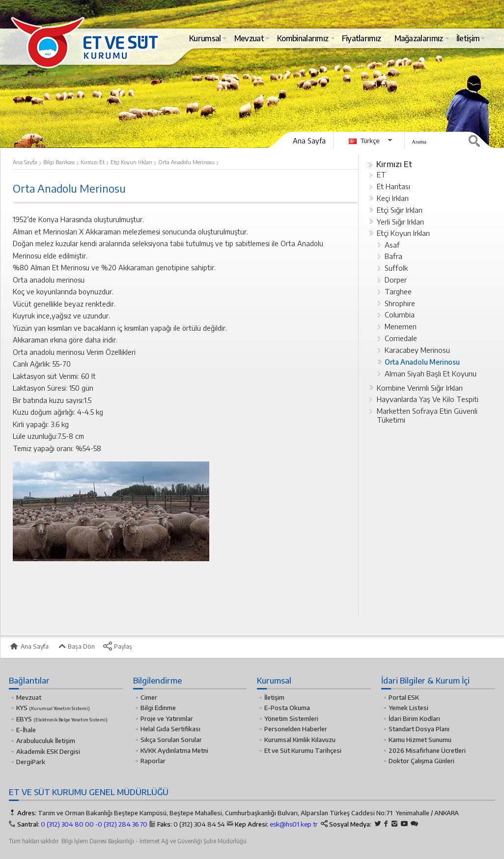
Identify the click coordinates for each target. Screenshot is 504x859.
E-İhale (26, 730)
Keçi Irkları (393, 198)
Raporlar (153, 761)
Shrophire (400, 303)
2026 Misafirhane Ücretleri (427, 750)
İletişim (274, 697)
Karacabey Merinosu (417, 350)
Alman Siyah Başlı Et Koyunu (431, 373)
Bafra (393, 256)
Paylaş (117, 646)
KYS (53, 708)
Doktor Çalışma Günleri (421, 761)
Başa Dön (76, 646)
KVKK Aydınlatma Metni (174, 750)
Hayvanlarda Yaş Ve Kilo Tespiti (428, 399)
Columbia (400, 315)
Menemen (401, 326)
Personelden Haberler (296, 729)
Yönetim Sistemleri (291, 718)
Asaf (392, 245)
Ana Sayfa (309, 141)
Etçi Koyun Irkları (403, 233)
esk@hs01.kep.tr (294, 824)
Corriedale (401, 338)
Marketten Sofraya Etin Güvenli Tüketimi (427, 415)
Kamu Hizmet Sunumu (420, 740)
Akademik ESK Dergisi (48, 751)
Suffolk (396, 268)
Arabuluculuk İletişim (46, 741)
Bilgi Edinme (158, 708)
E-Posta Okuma (287, 708)
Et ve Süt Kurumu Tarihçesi (303, 750)
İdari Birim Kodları (414, 718)
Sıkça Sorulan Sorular (171, 740)
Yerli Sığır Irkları (400, 222)
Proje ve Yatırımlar (167, 718)
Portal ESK (404, 697)
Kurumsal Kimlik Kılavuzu (300, 740)
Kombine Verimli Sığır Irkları (420, 388)
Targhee (398, 291)
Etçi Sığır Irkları (400, 210)
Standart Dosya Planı (419, 729)
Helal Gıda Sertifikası (170, 729)
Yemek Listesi (408, 708)
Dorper (396, 280)
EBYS (62, 719)
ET (381, 174)
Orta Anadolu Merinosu (422, 362)
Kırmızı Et (394, 164)
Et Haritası (393, 186)
